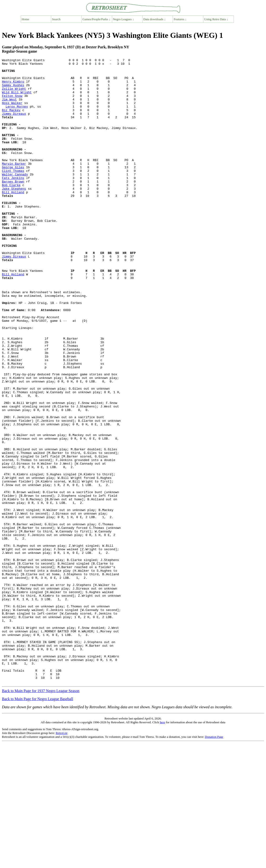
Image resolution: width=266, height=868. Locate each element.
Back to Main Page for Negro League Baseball (38, 824)
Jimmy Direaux (14, 125)
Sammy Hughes (13, 91)
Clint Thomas (13, 193)
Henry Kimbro (13, 86)
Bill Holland (13, 219)
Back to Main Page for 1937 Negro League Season (41, 816)
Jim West (9, 108)
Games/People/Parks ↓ (96, 19)
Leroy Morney (17, 116)
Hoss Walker (12, 112)
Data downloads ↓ (155, 19)
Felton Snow (12, 104)
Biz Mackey (11, 121)
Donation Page (214, 862)
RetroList (62, 858)
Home (25, 19)
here (162, 847)
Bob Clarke (11, 211)
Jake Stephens (14, 215)
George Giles (13, 189)
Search (56, 19)
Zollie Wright (14, 95)
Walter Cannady (15, 198)
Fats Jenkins (13, 202)
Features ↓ (180, 19)
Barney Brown (13, 206)
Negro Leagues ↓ (123, 19)
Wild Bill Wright (17, 99)
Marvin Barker (14, 185)
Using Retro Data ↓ (216, 19)
